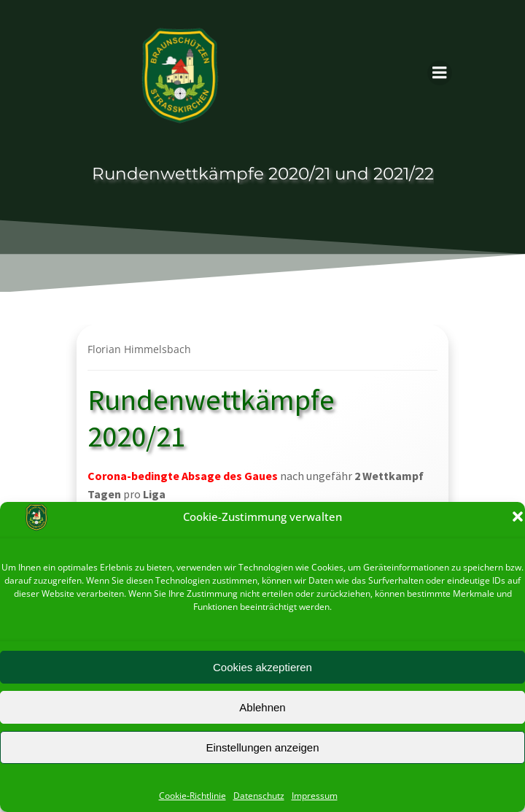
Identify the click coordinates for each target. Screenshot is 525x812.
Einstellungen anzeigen (262, 747)
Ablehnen (262, 707)
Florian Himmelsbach (139, 349)
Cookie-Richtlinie (192, 796)
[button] (518, 517)
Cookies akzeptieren (262, 667)
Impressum (315, 796)
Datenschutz (259, 796)
